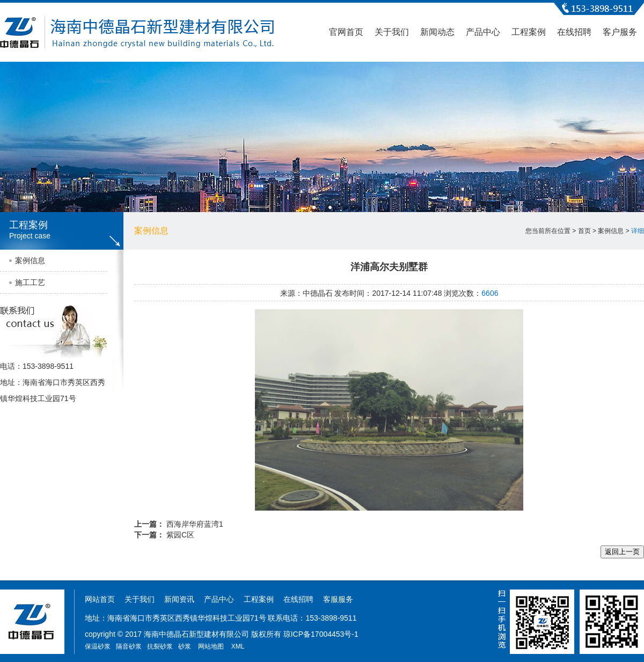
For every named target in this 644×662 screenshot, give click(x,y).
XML (238, 646)
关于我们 (392, 32)
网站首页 (100, 599)
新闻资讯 (179, 599)
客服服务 (338, 599)
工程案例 (529, 32)
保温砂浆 (98, 646)
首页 (584, 231)
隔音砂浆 (129, 646)
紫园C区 (180, 535)
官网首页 (346, 32)
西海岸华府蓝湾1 (195, 524)
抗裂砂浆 (160, 646)
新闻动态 (437, 32)
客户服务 (620, 32)
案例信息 (30, 260)
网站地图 (211, 646)
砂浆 (185, 646)
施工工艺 (30, 282)
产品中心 (483, 32)
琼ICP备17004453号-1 (321, 634)
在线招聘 (574, 32)
